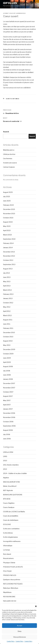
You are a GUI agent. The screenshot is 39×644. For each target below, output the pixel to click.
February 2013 (8, 294)
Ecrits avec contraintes (11, 529)
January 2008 (8, 379)
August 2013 (8, 269)
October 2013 (8, 260)
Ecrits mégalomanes (10, 537)
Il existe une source (10, 163)
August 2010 (8, 341)
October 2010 (8, 337)
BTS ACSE (7, 499)
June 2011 (7, 324)
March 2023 (7, 235)
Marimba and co (9, 150)
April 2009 (7, 362)
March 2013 (7, 290)
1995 (5, 456)
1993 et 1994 (8, 452)
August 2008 (8, 367)
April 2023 (7, 231)
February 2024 (8, 205)
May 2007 (7, 400)
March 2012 (7, 316)
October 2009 (8, 354)
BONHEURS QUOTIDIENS (13, 495)
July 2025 (7, 197)
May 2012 (7, 307)
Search (6, 132)
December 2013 (9, 252)
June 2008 (7, 375)
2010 (5, 461)
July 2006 (7, 434)
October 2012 (8, 303)
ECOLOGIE (7, 524)
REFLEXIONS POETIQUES (13, 584)
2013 (5, 469)
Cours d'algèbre (9, 503)
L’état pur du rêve (9, 154)
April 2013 (7, 286)
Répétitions (7, 592)
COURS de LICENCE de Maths (14, 512)
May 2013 (7, 282)
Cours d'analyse (9, 507)
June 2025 (7, 201)
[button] (36, 606)
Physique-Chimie (9, 563)
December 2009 (9, 349)
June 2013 (7, 277)
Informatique (8, 546)
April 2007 (7, 405)
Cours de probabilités (11, 516)
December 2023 (9, 209)
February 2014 (8, 243)
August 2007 (8, 396)
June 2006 (7, 439)
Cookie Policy (11, 641)
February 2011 (8, 328)
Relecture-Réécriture (11, 588)
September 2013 (9, 264)
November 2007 (9, 388)
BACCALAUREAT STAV (12, 482)
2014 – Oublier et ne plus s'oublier (15, 473)
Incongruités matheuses (12, 541)
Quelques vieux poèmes (12, 580)
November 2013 (9, 256)
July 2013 (6, 273)
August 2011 (8, 320)
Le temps (7, 550)
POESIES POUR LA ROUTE (13, 567)
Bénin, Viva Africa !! (10, 486)
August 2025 (8, 192)
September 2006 (9, 426)
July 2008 (7, 371)
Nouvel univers (8, 558)
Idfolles (10, 3)
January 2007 (8, 409)
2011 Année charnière (11, 465)
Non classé (7, 554)
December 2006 (9, 413)
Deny (20, 631)
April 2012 (7, 311)
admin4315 (21, 13)
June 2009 (7, 358)
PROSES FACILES (10, 575)
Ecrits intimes (13, 99)
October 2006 (8, 422)
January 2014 (8, 248)
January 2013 (8, 298)
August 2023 (8, 222)
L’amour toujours (9, 167)
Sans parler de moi (10, 601)
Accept (20, 626)
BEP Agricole (8, 490)
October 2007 (8, 392)
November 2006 (9, 417)
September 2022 (9, 239)
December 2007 (9, 383)
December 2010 (9, 333)
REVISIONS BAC (9, 597)
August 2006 (8, 430)
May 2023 (7, 226)
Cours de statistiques (11, 520)
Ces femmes (8, 159)
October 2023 (8, 218)
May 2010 (7, 345)
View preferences (20, 637)
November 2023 (9, 214)
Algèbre (6, 478)
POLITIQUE (7, 571)
